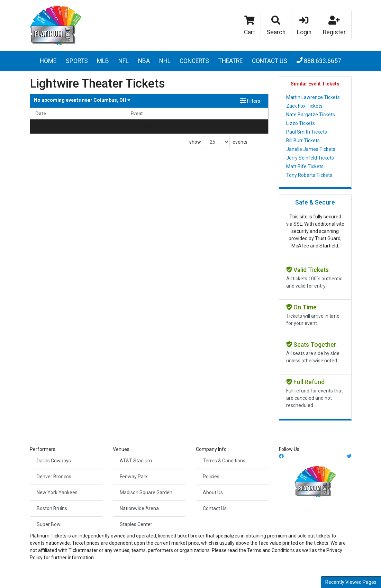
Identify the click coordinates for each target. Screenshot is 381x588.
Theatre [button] (230, 61)
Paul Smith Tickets (307, 132)
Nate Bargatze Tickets (311, 115)
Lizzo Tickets (301, 123)
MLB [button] (103, 61)
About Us (213, 492)
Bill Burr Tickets (303, 141)
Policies (211, 477)
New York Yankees (57, 492)
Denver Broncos (54, 477)
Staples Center (136, 524)
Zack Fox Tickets (304, 106)
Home (48, 61)
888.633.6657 (319, 61)
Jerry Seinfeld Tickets (310, 158)
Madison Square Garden (146, 492)
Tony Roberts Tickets (309, 175)
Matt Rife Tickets (305, 166)
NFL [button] (124, 61)
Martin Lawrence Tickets (313, 97)
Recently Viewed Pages (351, 582)
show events (218, 142)
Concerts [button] (194, 61)
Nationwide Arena (139, 508)
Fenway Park (134, 477)
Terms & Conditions (224, 461)
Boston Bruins (52, 508)
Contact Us (270, 61)
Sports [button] (77, 61)
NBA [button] (144, 61)
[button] (276, 25)
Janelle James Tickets (311, 149)
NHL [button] (165, 61)
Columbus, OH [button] (82, 100)
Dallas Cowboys (54, 461)
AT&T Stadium (136, 461)
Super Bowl (49, 524)
